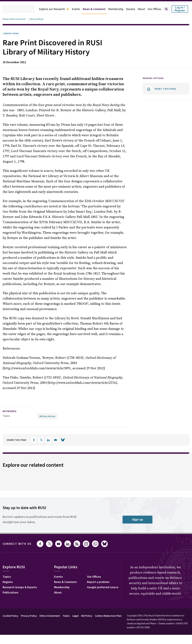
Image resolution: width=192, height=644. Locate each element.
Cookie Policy (11, 628)
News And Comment (15, 19)
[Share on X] (45, 434)
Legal (81, 628)
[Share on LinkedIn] (52, 434)
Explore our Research (46, 9)
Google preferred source (140, 582)
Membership (113, 9)
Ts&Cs (71, 628)
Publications (11, 587)
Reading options (155, 78)
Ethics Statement (54, 628)
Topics (6, 410)
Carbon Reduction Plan (117, 628)
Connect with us (19, 538)
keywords (11, 406)
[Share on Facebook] (37, 434)
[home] (14, 9)
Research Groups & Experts (22, 582)
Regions (8, 577)
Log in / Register (180, 9)
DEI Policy (94, 628)
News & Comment (90, 9)
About (140, 9)
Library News (38, 19)
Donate (128, 9)
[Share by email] (59, 434)
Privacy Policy (31, 628)
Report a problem (135, 577)
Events (70, 9)
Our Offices (154, 9)
